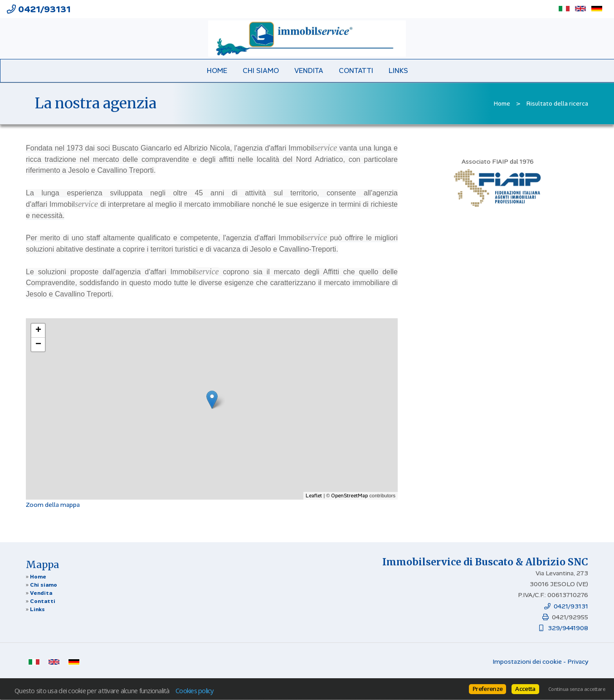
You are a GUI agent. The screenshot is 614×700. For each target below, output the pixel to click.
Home (217, 71)
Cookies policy (195, 690)
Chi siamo (261, 71)
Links (398, 71)
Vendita (309, 71)
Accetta (525, 689)
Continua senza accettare (577, 689)
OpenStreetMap (349, 496)
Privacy (578, 661)
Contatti (356, 71)
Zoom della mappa (53, 505)
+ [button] (38, 331)
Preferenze (487, 689)
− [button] (38, 345)
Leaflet (314, 496)
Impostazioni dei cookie (527, 661)
